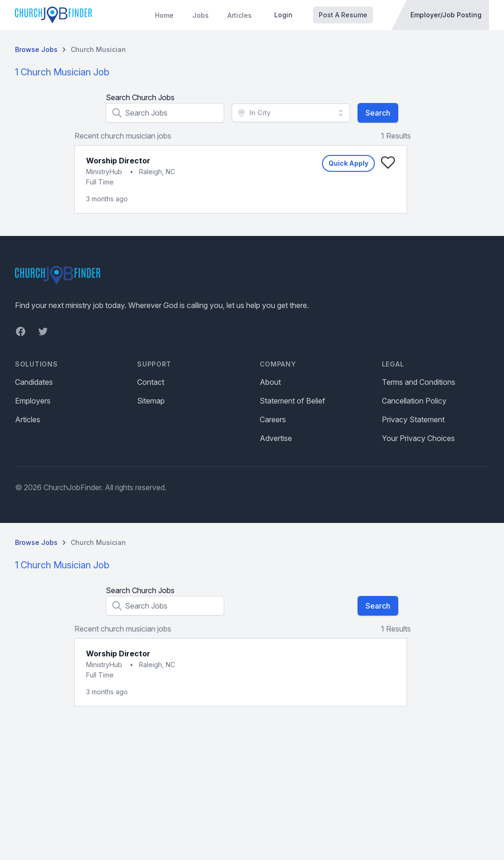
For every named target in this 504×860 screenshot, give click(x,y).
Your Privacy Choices (418, 438)
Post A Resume (343, 15)
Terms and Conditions (419, 382)
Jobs (201, 15)
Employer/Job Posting (446, 15)
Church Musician (98, 49)
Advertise (276, 438)
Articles (240, 15)
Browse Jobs (36, 49)
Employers (33, 401)
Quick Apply (348, 163)
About (270, 382)
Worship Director (118, 161)
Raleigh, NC (157, 172)
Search (378, 113)
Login (283, 15)
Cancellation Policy (414, 401)
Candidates (34, 382)
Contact (151, 382)
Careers (273, 419)
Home (164, 15)
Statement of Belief (292, 401)
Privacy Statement (413, 419)
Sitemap (151, 401)
